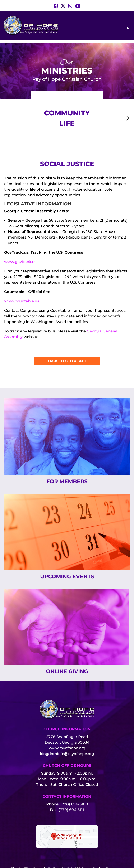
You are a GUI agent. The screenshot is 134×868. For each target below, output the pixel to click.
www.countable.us (22, 301)
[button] (67, 118)
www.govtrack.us (20, 262)
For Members (67, 481)
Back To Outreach (67, 361)
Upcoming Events (67, 576)
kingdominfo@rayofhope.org (67, 754)
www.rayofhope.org (67, 748)
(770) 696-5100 (74, 804)
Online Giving (67, 671)
